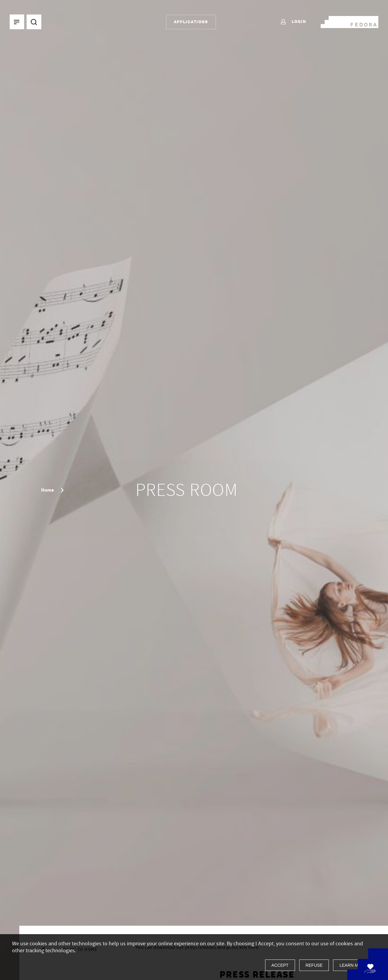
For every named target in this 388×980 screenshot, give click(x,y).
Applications (191, 22)
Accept (280, 965)
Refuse (314, 965)
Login (293, 22)
